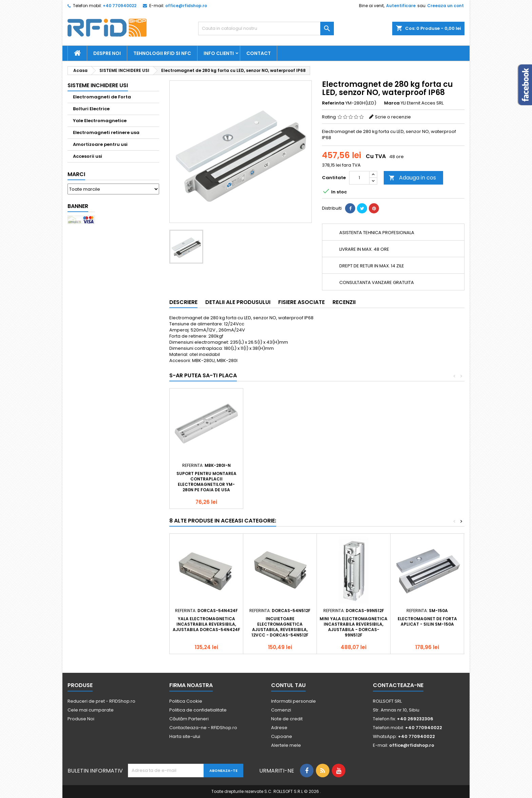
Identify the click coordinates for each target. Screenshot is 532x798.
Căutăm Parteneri (189, 719)
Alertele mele (286, 745)
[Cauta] (266, 28)
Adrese (279, 728)
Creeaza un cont (445, 6)
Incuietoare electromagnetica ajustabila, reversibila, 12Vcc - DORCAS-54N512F (280, 627)
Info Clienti (219, 53)
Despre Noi (107, 53)
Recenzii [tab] (344, 302)
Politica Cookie (186, 701)
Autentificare (401, 6)
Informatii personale (293, 701)
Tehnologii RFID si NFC (162, 53)
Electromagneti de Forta (102, 97)
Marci (76, 174)
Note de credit (287, 719)
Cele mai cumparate (91, 710)
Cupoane (282, 736)
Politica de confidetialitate (198, 710)
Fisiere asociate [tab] (301, 302)
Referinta (333, 103)
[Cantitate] (359, 178)
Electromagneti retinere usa (106, 132)
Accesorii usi (88, 156)
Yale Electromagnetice (100, 121)
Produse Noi (81, 719)
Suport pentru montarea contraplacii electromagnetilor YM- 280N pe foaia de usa (206, 482)
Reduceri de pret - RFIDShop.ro (101, 701)
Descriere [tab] (183, 302)
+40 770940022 (120, 6)
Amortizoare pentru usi (100, 144)
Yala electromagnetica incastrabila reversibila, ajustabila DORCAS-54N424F (206, 624)
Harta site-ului (185, 736)
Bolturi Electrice (91, 109)
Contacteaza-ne (398, 685)
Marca (392, 103)
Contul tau (288, 685)
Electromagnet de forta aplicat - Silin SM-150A (427, 621)
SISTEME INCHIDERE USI (98, 85)
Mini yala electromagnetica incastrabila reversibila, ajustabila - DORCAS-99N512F (354, 627)
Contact (259, 53)
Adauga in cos (412, 178)
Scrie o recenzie (393, 117)
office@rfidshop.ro (186, 6)
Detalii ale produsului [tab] (238, 302)
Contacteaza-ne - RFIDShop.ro (203, 728)
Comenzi (281, 710)
